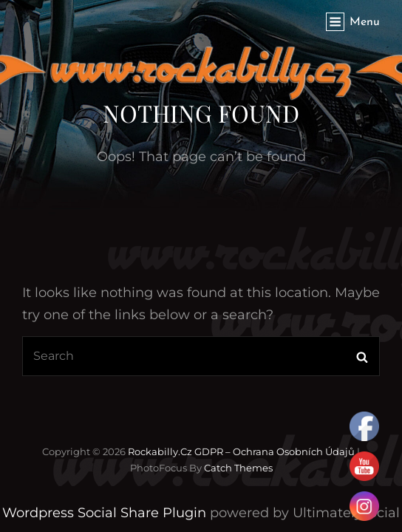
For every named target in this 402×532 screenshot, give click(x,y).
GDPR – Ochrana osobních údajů (275, 451)
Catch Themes (238, 468)
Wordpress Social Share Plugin (106, 513)
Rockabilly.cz (160, 451)
